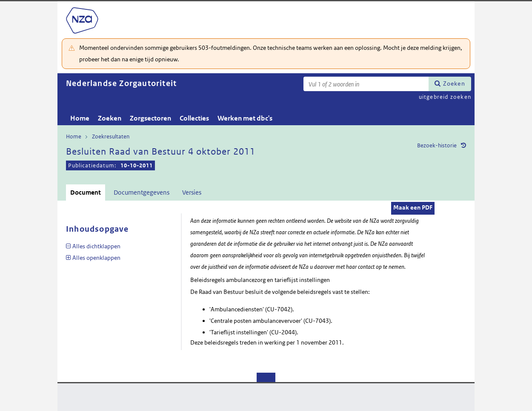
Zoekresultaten (111, 137)
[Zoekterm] (366, 84)
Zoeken (454, 83)
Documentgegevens (142, 192)
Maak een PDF (413, 207)
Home (80, 118)
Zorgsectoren (150, 118)
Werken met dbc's (245, 118)
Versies (192, 192)
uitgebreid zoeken (445, 97)
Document (86, 192)
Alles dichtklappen (96, 246)
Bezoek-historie (437, 145)
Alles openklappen (96, 258)
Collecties (194, 118)
